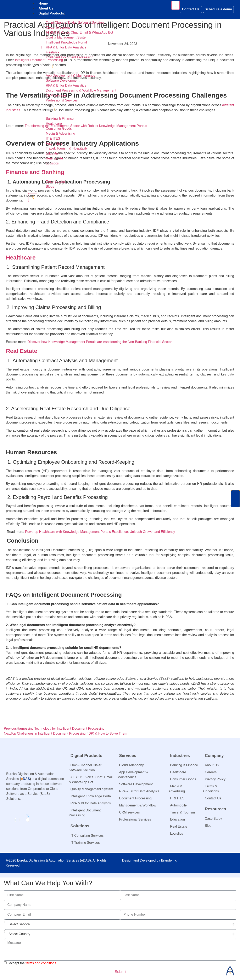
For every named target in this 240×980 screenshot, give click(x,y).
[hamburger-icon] (175, 5)
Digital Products (52, 13)
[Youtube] (33, 820)
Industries (47, 109)
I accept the (32, 963)
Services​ (46, 66)
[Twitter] (28, 820)
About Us (46, 8)
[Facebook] (19, 820)
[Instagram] (23, 820)
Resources (48, 172)
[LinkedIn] (15, 820)
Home (43, 3)
